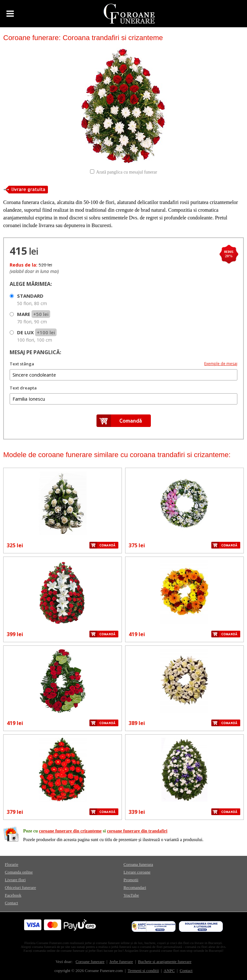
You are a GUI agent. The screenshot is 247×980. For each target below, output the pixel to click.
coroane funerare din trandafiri (137, 831)
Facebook (13, 895)
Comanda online (19, 872)
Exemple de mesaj (221, 364)
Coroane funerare (90, 962)
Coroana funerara (138, 864)
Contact (11, 903)
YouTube (131, 895)
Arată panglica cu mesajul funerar (127, 172)
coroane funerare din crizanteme (70, 831)
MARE (34, 318)
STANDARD (32, 299)
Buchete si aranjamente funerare (165, 962)
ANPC (169, 971)
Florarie (12, 864)
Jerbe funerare (121, 962)
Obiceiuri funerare (20, 887)
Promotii (131, 880)
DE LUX (37, 336)
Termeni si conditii (143, 971)
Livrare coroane (137, 872)
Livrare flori (15, 880)
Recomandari (135, 887)
